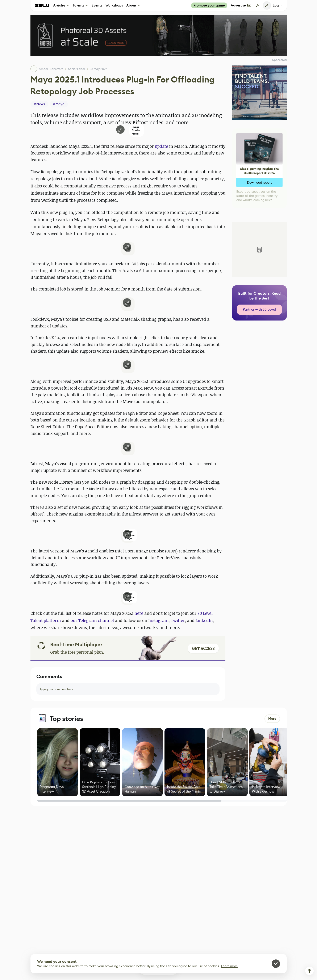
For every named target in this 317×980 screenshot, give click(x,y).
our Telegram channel (92, 620)
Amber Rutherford (51, 69)
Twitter (178, 620)
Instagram (158, 620)
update (161, 146)
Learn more (229, 966)
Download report (259, 183)
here (139, 613)
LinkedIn (204, 620)
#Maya (59, 104)
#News (39, 104)
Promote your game (209, 5)
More (272, 719)
